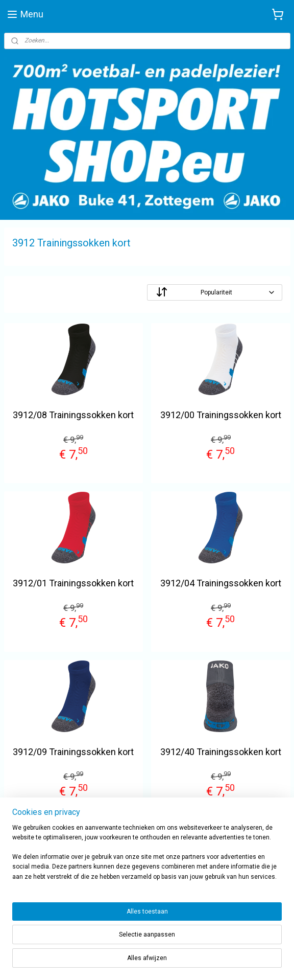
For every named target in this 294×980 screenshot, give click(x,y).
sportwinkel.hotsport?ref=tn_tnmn (65, 898)
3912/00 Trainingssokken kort (221, 415)
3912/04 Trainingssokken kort (221, 584)
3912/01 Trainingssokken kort (73, 584)
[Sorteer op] (215, 292)
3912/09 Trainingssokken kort (73, 752)
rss (192, 961)
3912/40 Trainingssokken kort (221, 752)
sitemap (173, 961)
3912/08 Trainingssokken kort (73, 415)
